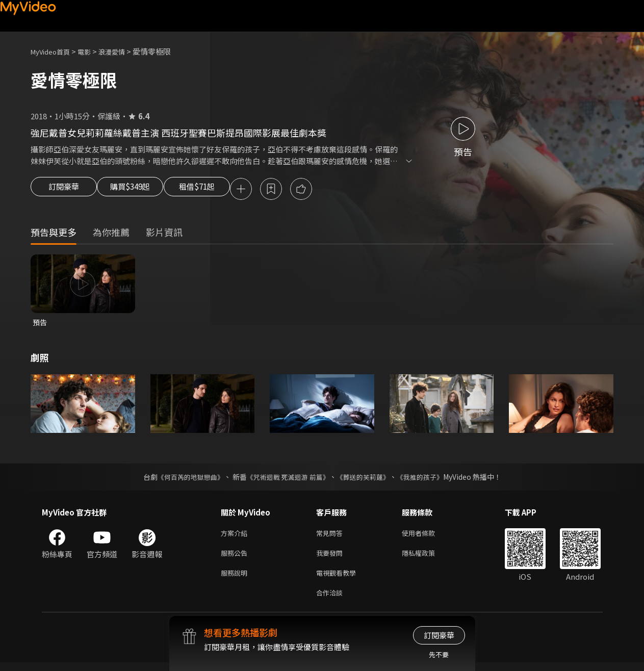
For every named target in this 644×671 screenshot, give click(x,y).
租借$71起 (221, 190)
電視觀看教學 (339, 579)
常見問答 (331, 536)
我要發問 (331, 558)
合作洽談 (331, 600)
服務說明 (236, 579)
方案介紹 (236, 536)
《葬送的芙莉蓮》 (367, 479)
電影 (92, 51)
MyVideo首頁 (54, 51)
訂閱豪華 (64, 190)
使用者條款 (427, 536)
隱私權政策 (427, 558)
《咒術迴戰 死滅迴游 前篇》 (287, 479)
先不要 (439, 654)
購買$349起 (142, 190)
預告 (40, 324)
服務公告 (236, 558)
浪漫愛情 (123, 51)
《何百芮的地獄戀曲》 (184, 479)
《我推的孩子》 (427, 479)
